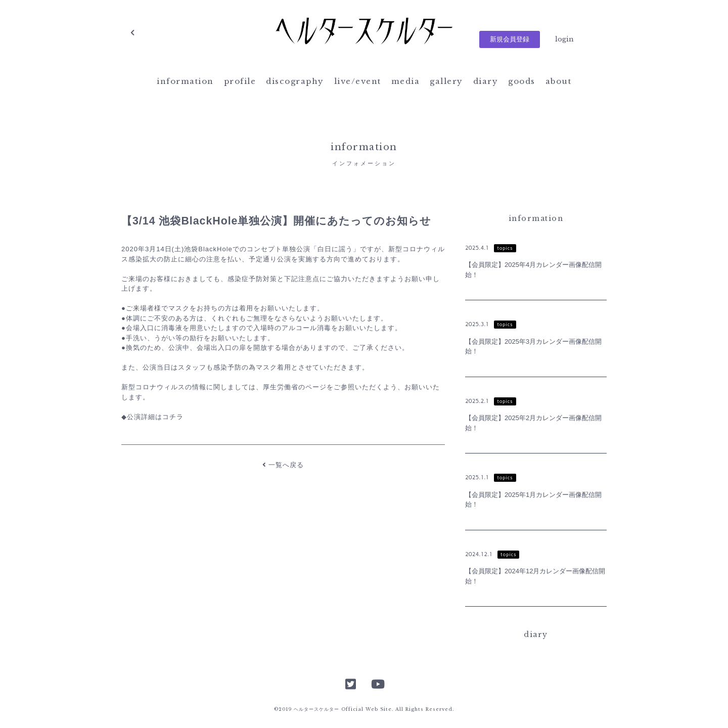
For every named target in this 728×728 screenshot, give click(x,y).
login (564, 39)
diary (486, 81)
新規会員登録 (510, 39)
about (559, 81)
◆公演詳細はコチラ (152, 417)
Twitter (351, 683)
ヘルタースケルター (364, 33)
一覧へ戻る (283, 465)
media (406, 81)
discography (295, 81)
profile (240, 81)
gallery (446, 81)
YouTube (377, 683)
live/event (358, 81)
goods (522, 81)
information (185, 81)
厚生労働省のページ (295, 387)
